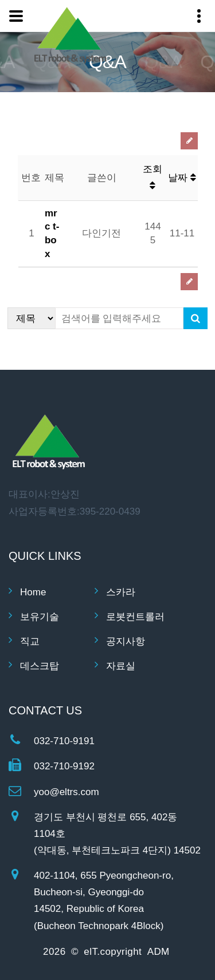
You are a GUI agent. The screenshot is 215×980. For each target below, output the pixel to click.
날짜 (182, 178)
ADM (159, 952)
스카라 (121, 592)
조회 (153, 177)
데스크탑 (40, 666)
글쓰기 (189, 141)
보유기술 (40, 617)
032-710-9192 (64, 766)
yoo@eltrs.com (67, 792)
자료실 (121, 666)
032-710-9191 (64, 741)
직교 (30, 641)
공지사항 (126, 641)
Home (33, 592)
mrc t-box (52, 234)
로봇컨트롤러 (135, 617)
